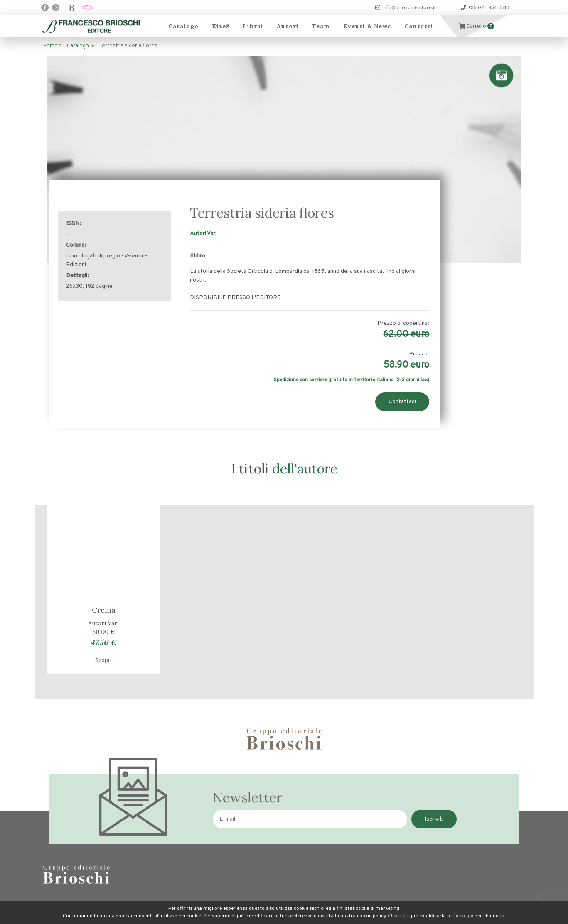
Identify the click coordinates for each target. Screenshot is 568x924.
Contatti (419, 26)
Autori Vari (203, 234)
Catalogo (183, 26)
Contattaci (402, 402)
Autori (288, 26)
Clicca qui (399, 916)
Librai (253, 26)
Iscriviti (434, 819)
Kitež (221, 26)
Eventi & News (367, 26)
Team (321, 26)
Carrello (477, 26)
